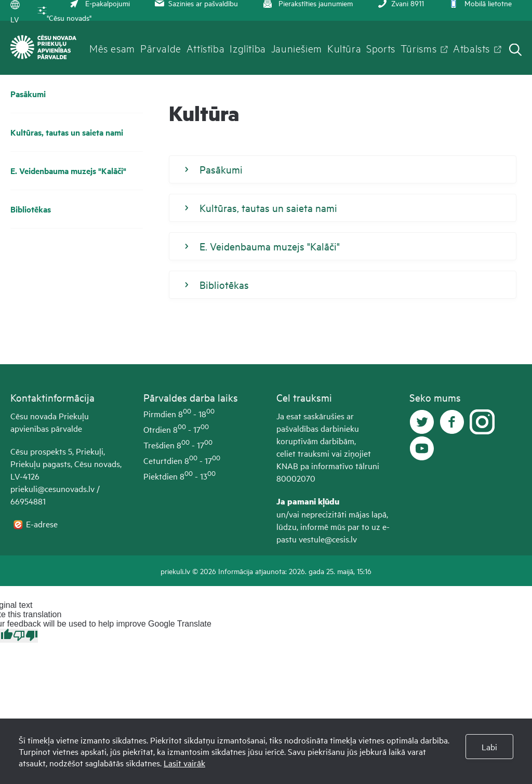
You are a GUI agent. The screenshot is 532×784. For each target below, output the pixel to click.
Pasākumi (28, 94)
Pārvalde (161, 48)
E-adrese (43, 524)
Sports (381, 48)
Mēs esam (112, 48)
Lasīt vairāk (184, 763)
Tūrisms (418, 48)
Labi (489, 747)
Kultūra (344, 48)
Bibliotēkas (31, 209)
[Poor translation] (25, 636)
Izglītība (248, 48)
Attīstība (206, 48)
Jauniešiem (297, 48)
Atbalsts (471, 48)
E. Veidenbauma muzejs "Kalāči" (68, 171)
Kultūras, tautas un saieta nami (67, 132)
